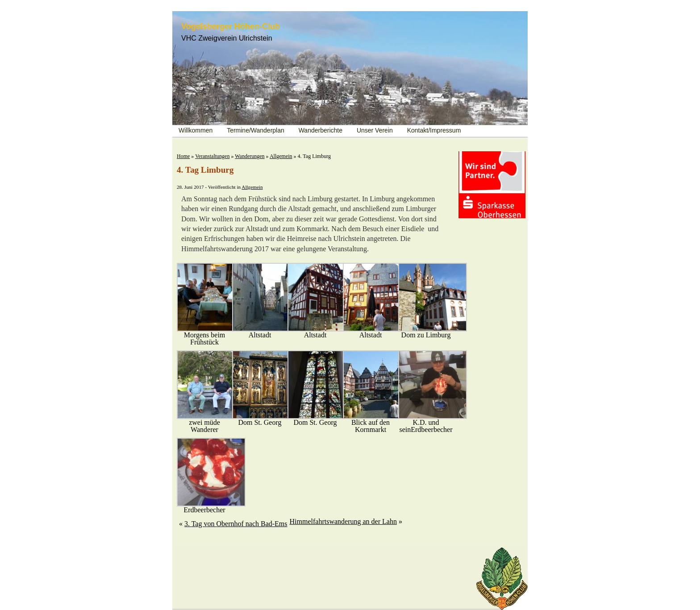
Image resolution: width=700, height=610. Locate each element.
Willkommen (196, 130)
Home (183, 156)
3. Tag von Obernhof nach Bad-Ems (236, 524)
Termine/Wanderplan (256, 130)
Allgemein (281, 156)
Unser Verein (375, 130)
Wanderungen (250, 156)
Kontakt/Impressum (434, 130)
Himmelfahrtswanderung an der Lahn (343, 521)
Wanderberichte (321, 130)
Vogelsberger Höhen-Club (231, 26)
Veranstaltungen (212, 156)
